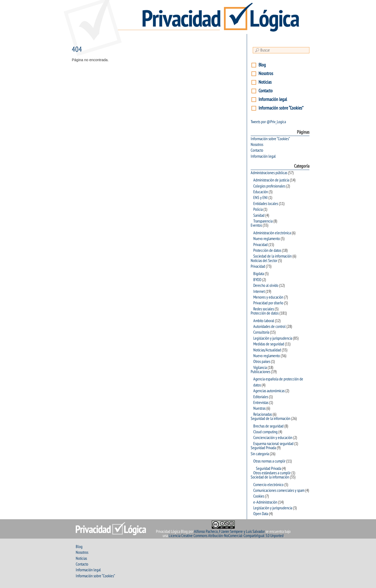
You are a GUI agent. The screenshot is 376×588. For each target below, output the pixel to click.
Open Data (261, 514)
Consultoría (261, 332)
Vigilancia (260, 368)
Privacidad (260, 245)
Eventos (256, 225)
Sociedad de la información (272, 256)
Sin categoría (260, 454)
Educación (261, 192)
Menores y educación (268, 297)
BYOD (257, 280)
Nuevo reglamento (267, 239)
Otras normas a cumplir (269, 461)
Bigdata (259, 274)
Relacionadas (263, 414)
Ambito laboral (264, 321)
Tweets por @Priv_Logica (268, 122)
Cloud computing (265, 432)
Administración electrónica (272, 233)
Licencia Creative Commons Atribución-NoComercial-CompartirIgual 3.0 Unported (226, 536)
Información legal (273, 99)
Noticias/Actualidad (267, 350)
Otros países (262, 362)
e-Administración (265, 502)
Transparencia (263, 221)
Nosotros (266, 74)
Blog (262, 65)
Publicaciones (260, 372)
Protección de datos (267, 250)
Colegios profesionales (269, 186)
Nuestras (259, 408)
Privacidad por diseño (268, 303)
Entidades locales (266, 204)
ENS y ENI (260, 198)
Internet (259, 292)
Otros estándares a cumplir (272, 473)
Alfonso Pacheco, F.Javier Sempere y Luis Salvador (229, 532)
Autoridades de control (269, 327)
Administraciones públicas (269, 173)
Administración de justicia (271, 180)
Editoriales (261, 397)
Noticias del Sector (264, 261)
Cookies (259, 496)
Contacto (266, 91)
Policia (258, 209)
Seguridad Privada (263, 448)
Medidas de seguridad (269, 344)
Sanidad (259, 215)
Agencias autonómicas (269, 391)
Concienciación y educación (273, 438)
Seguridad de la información (271, 419)
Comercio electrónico (268, 485)
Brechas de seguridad (268, 426)
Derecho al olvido (266, 286)
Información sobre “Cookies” (281, 108)
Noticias (265, 82)
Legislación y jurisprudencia (273, 338)
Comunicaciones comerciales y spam (279, 490)
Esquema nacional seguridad (273, 444)
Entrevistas (261, 403)
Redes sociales (264, 309)
